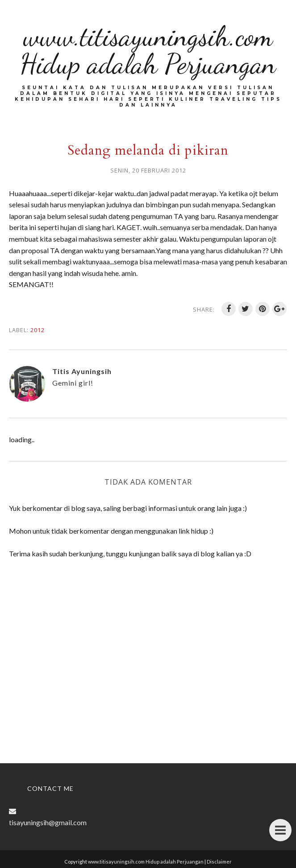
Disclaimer (219, 862)
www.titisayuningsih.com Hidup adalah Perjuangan (148, 50)
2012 (38, 330)
